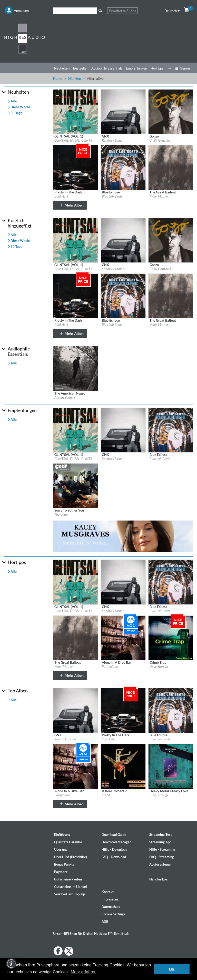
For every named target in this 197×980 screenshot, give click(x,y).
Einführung (62, 835)
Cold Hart (61, 196)
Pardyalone (110, 667)
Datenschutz (111, 907)
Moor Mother (159, 196)
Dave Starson (159, 667)
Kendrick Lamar (113, 140)
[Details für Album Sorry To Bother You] (76, 485)
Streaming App (160, 842)
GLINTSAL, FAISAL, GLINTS (73, 140)
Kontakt (108, 892)
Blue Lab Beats (112, 196)
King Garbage (159, 795)
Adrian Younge (65, 397)
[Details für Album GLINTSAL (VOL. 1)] (76, 111)
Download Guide (114, 835)
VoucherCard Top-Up (70, 894)
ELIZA (106, 795)
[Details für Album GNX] (123, 111)
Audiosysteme (160, 864)
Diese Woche (19, 107)
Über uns (61, 849)
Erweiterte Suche (122, 11)
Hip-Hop (75, 79)
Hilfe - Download (114, 849)
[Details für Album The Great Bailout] (171, 167)
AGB (105, 922)
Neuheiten (62, 68)
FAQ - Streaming (162, 857)
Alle (12, 101)
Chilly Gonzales (160, 140)
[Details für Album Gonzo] (171, 111)
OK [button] (172, 969)
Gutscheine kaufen (68, 879)
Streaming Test (161, 835)
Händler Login (160, 879)
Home (58, 79)
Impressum (110, 899)
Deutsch (172, 11)
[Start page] (25, 38)
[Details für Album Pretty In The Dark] (76, 167)
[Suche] (75, 11)
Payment (61, 872)
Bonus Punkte (64, 864)
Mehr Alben (70, 205)
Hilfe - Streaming (162, 849)
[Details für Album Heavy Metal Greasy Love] (171, 766)
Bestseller (80, 68)
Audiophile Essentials (107, 68)
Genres (183, 68)
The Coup (61, 514)
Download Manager (116, 842)
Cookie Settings (113, 914)
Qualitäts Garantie (68, 842)
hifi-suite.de (119, 934)
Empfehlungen (136, 68)
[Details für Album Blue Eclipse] (123, 167)
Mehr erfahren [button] (84, 972)
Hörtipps (157, 68)
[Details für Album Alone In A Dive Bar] (123, 638)
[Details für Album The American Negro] (76, 368)
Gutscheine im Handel (71, 887)
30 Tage (15, 113)
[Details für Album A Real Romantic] (123, 766)
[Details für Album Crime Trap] (171, 638)
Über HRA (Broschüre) (71, 857)
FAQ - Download (114, 857)
